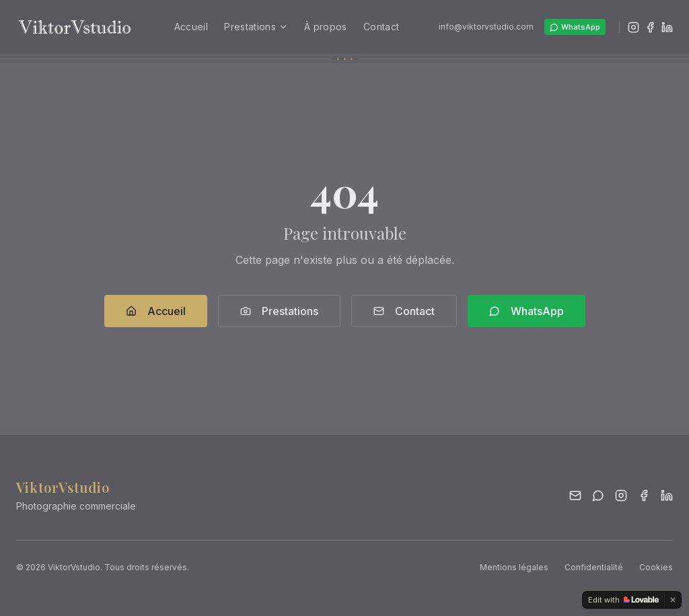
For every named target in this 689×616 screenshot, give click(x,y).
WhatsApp (575, 27)
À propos (326, 27)
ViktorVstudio (63, 487)
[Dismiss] (673, 600)
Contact (381, 27)
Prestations (256, 27)
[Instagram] (633, 27)
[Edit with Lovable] (623, 600)
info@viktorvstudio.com (486, 27)
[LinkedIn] (667, 27)
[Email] (575, 495)
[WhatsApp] (598, 495)
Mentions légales (514, 567)
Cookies (656, 567)
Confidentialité (594, 567)
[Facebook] (650, 27)
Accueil (191, 27)
